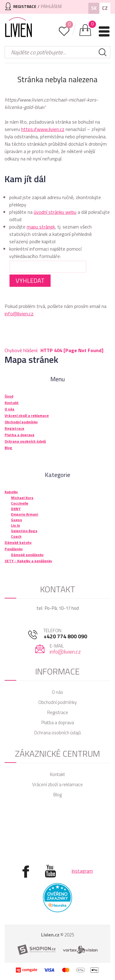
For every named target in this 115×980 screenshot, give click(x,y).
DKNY (16, 509)
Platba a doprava (58, 723)
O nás (57, 692)
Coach (16, 536)
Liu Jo (15, 525)
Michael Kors (22, 498)
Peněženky (14, 549)
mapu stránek (41, 227)
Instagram (82, 871)
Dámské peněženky (27, 555)
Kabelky (11, 492)
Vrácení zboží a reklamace (57, 784)
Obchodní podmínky (57, 702)
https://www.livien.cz (43, 129)
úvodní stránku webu (55, 212)
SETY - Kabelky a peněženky (28, 561)
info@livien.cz (19, 313)
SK (94, 8)
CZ (105, 8)
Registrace (58, 712)
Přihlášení (51, 6)
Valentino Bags (24, 531)
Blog (57, 795)
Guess (17, 520)
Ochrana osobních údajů (57, 733)
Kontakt (57, 774)
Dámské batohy (18, 542)
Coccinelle (20, 503)
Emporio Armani (25, 514)
